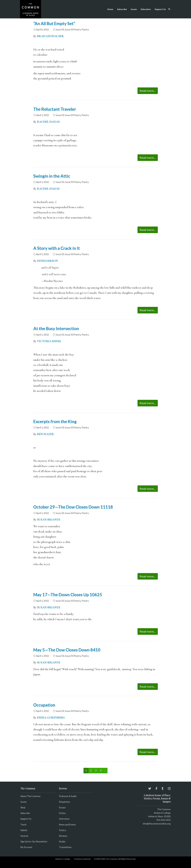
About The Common (30, 796)
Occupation (44, 705)
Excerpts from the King (55, 421)
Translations (65, 847)
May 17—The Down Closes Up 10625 (68, 595)
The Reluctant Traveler (55, 109)
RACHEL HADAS (48, 122)
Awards (24, 836)
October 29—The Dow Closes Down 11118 (73, 507)
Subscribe (122, 9)
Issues (134, 9)
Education (146, 9)
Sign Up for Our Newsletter (34, 842)
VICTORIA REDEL (49, 341)
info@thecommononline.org (157, 824)
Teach (23, 825)
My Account (26, 847)
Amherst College (63, 859)
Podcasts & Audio (68, 796)
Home (110, 9)
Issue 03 (60, 30)
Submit (24, 830)
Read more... (148, 91)
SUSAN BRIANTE (49, 607)
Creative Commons (82, 859)
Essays (62, 807)
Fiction (62, 813)
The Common (164, 809)
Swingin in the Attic (52, 176)
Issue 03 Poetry (73, 30)
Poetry (85, 30)
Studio (62, 842)
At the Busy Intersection (56, 328)
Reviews (63, 836)
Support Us (160, 9)
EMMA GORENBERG (51, 718)
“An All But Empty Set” (54, 23)
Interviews (64, 819)
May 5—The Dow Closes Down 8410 (67, 650)
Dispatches (64, 802)
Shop (23, 807)
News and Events (67, 825)
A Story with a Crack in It (57, 248)
